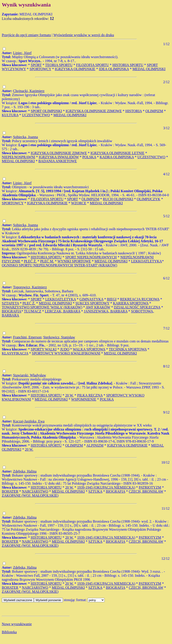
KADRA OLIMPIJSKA (117, 157)
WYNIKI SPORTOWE (74, 261)
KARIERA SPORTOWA (131, 303)
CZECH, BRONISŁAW (146, 491)
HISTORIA (134, 111)
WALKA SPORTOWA (89, 349)
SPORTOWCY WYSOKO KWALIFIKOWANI (66, 353)
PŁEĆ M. (47, 261)
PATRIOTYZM (150, 487)
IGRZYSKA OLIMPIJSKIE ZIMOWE (94, 111)
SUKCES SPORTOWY (92, 303)
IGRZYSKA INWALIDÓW (59, 157)
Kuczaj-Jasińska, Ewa (29, 421)
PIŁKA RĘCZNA (90, 395)
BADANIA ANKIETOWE (58, 161)
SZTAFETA (10, 303)
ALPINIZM (95, 445)
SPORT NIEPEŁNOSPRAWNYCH (91, 257)
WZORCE (79, 203)
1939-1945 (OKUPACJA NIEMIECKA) (106, 487)
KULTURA (10, 115)
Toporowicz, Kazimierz (30, 287)
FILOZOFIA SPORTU (92, 65)
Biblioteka (9, 632)
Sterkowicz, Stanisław (59, 337)
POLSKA (89, 157)
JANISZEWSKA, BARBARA (106, 311)
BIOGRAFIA (12, 311)
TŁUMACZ (33, 311)
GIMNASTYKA (91, 299)
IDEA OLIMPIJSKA (114, 69)
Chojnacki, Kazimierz (29, 91)
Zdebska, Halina (25, 471)
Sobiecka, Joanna (25, 137)
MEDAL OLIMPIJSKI (149, 69)
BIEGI (112, 299)
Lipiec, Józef (22, 53)
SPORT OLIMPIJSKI (46, 111)
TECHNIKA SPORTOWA (128, 349)
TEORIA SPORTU (59, 65)
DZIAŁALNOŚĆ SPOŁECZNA (137, 307)
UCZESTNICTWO (36, 115)
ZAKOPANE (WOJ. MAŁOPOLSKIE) (30, 495)
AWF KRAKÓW (98, 307)
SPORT (36, 65)
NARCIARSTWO (35, 491)
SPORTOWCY (40, 69)
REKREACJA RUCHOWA (140, 299)
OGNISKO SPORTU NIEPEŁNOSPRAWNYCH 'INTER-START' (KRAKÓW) (59, 265)
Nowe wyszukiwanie (17, 624)
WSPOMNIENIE (84, 399)
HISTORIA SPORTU (128, 65)
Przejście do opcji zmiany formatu (26, 35)
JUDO (65, 349)
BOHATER (10, 491)
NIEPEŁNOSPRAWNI (18, 157)
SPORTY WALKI (44, 349)
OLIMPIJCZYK (149, 199)
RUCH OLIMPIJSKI (118, 199)
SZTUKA (95, 491)
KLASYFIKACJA (15, 353)
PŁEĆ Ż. (30, 261)
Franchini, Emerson (27, 337)
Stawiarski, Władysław (29, 375)
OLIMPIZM (154, 111)
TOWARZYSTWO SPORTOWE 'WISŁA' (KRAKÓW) (42, 307)
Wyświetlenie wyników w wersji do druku (84, 35)
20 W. (69, 395)
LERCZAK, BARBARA (62, 311)
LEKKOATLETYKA (146, 261)
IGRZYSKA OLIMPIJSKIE (75, 69)
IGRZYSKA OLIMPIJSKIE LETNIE (117, 153)
